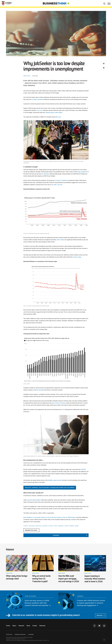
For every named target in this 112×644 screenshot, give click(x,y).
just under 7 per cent (57, 185)
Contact (35, 626)
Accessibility (31, 634)
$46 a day (58, 117)
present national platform (34, 500)
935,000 (84, 469)
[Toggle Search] (104, 3)
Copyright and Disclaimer (20, 634)
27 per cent (39, 110)
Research (21, 626)
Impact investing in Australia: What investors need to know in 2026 (95, 579)
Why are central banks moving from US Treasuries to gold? (41, 579)
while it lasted (60, 240)
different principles (39, 390)
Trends (8, 626)
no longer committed (37, 99)
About (28, 626)
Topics (14, 626)
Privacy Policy (9, 634)
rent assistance (45, 174)
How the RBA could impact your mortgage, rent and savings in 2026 (69, 579)
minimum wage (77, 257)
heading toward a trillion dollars (54, 113)
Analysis (9, 573)
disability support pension (55, 480)
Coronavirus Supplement (61, 180)
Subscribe (101, 615)
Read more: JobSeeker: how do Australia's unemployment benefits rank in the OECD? (50, 488)
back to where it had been (59, 403)
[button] (56, 535)
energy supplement (82, 172)
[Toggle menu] (109, 3)
